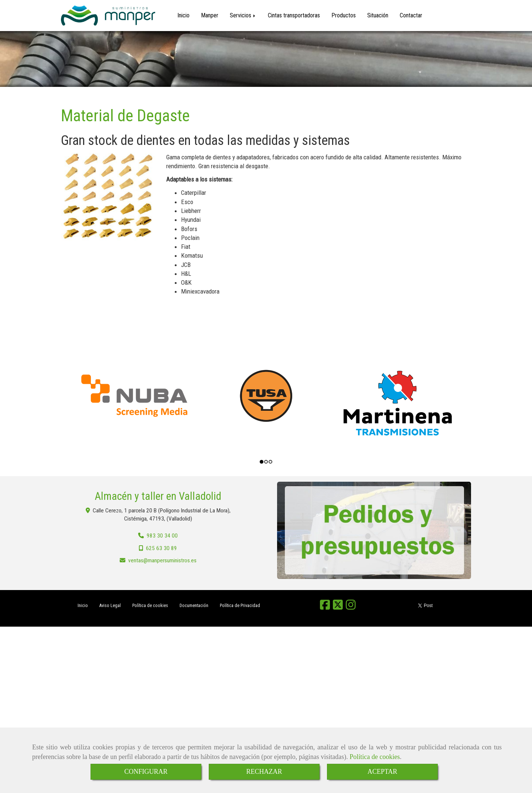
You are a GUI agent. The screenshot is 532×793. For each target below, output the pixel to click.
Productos (344, 15)
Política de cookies (375, 757)
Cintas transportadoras (294, 15)
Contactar (411, 15)
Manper (210, 15)
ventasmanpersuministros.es (162, 560)
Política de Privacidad (240, 606)
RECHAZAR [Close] (264, 772)
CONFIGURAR (146, 772)
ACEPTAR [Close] (383, 772)
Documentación (194, 606)
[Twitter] (338, 607)
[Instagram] (351, 607)
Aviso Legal (110, 606)
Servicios (243, 15)
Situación (378, 15)
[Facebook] (325, 607)
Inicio (183, 15)
